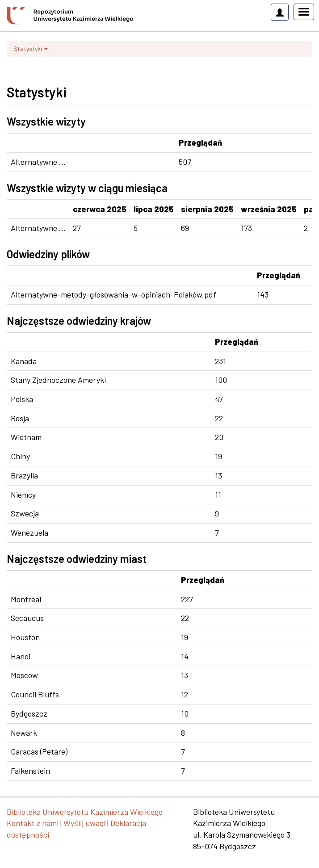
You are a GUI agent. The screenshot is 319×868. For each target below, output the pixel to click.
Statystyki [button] (31, 48)
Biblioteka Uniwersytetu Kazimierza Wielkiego (85, 812)
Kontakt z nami (33, 823)
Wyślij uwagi (84, 823)
